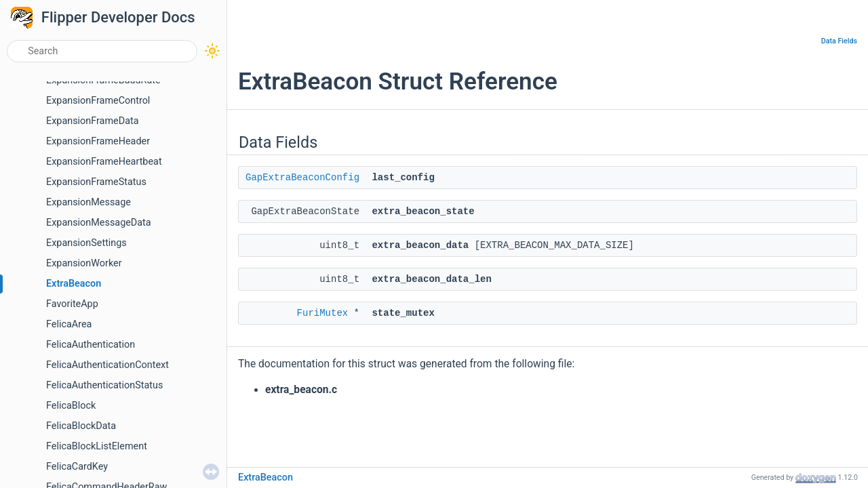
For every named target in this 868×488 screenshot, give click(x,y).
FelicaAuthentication (91, 345)
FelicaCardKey (77, 467)
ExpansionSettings (86, 243)
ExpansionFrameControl (98, 101)
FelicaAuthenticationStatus (104, 385)
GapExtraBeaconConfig (302, 178)
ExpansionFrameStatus (96, 182)
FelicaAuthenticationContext (107, 365)
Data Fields (839, 41)
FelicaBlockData (81, 426)
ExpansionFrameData (93, 121)
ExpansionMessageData (99, 223)
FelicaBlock (71, 406)
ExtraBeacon (74, 284)
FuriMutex (323, 313)
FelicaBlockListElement (97, 446)
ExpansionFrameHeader (98, 141)
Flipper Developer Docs (118, 17)
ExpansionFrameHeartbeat (104, 162)
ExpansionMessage (88, 202)
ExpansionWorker (84, 263)
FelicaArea (69, 324)
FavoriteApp (72, 304)
